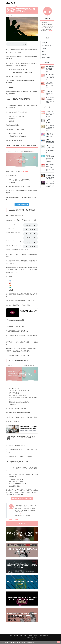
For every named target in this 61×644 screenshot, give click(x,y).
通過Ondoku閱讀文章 (47, 45)
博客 (12, 6)
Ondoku (8, 6)
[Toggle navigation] (54, 3)
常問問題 (16, 636)
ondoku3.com (21, 514)
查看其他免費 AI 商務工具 (30, 637)
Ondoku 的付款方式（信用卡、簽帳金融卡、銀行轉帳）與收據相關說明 (50, 149)
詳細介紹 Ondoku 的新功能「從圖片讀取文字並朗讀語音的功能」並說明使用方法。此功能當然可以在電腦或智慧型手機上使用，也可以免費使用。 (28, 430)
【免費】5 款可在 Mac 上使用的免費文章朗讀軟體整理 (50, 141)
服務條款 (30, 636)
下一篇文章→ (16, 520)
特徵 (21, 636)
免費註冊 (44, 48)
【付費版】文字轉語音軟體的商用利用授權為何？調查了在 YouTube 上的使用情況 (50, 158)
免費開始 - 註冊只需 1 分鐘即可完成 (22, 499)
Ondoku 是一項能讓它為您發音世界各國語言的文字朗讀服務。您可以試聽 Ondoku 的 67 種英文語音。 (28, 314)
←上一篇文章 (9, 520)
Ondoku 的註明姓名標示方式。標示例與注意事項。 (50, 135)
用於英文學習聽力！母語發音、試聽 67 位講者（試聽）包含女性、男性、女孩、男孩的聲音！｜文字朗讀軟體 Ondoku (28, 311)
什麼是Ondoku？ (46, 42)
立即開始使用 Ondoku (22, 204)
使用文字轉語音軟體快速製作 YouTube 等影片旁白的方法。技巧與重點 (50, 168)
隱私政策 (36, 636)
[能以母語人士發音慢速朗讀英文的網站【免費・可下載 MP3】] (43, 68)
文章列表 (44, 55)
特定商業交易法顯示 (45, 636)
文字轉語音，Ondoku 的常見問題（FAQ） (50, 121)
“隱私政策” (32, 642)
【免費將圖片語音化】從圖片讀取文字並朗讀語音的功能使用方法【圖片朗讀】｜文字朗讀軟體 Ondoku (28, 427)
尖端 (16, 6)
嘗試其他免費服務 (46, 58)
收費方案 (44, 52)
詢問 (25, 636)
